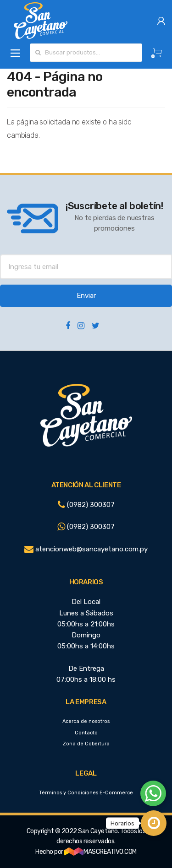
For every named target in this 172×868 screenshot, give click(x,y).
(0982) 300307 (86, 505)
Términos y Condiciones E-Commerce (86, 793)
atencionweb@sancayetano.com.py (86, 549)
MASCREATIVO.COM (100, 852)
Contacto (86, 733)
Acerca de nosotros (86, 721)
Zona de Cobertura (86, 744)
